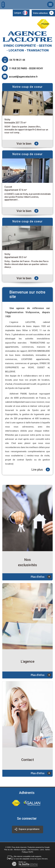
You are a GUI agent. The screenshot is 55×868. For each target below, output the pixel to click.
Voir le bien (27, 144)
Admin (47, 850)
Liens (42, 850)
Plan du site (8, 850)
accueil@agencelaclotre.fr (23, 77)
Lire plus (41, 469)
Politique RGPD (27, 852)
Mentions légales (20, 850)
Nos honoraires (33, 850)
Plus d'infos (41, 577)
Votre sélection (40, 13)
